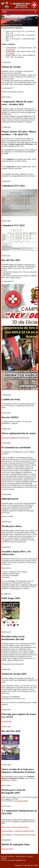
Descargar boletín (7, 849)
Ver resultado (10, 50)
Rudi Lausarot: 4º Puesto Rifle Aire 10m (15, 827)
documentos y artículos (9, 780)
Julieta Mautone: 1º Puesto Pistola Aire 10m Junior (18, 835)
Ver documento (6, 721)
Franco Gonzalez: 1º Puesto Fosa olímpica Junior (18, 831)
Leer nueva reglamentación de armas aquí (15, 438)
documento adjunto (22, 801)
